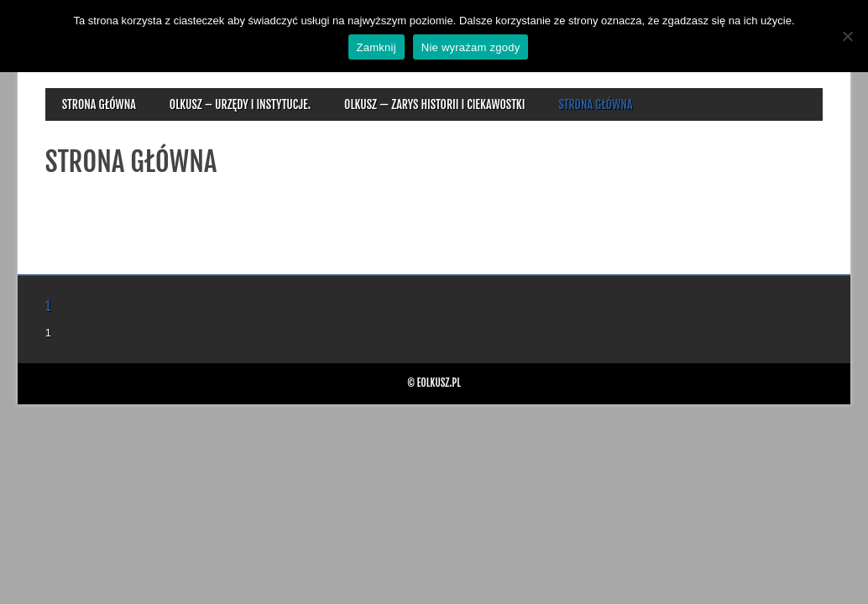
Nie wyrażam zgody (471, 47)
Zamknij (376, 47)
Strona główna (99, 104)
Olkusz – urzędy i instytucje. (240, 104)
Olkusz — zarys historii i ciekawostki (434, 104)
